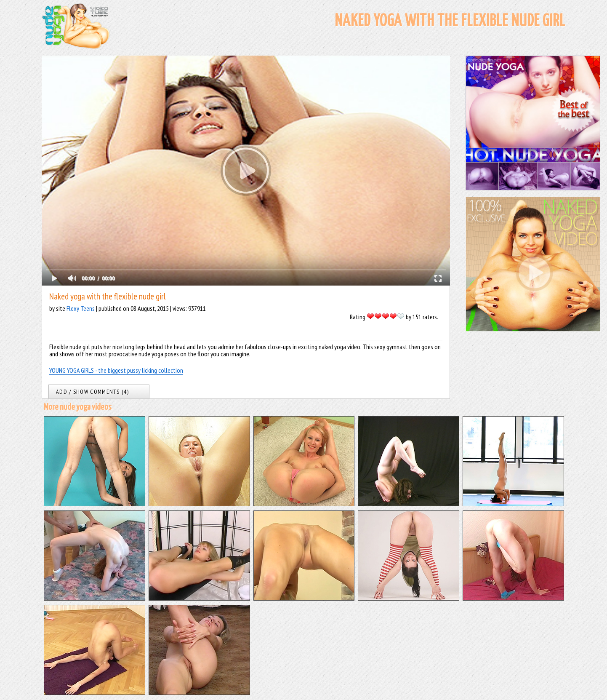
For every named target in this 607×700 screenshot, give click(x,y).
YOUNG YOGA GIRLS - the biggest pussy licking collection (116, 370)
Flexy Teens (81, 308)
